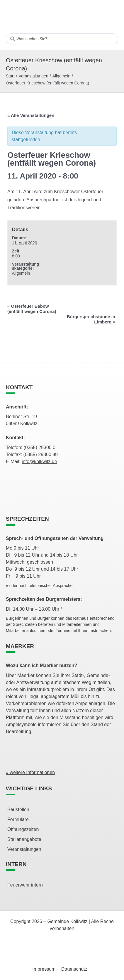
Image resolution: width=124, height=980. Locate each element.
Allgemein (61, 76)
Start (10, 76)
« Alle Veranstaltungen (31, 115)
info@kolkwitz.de (39, 462)
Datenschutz (74, 969)
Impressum (45, 969)
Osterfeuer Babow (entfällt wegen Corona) (32, 309)
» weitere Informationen (30, 772)
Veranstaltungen (33, 76)
